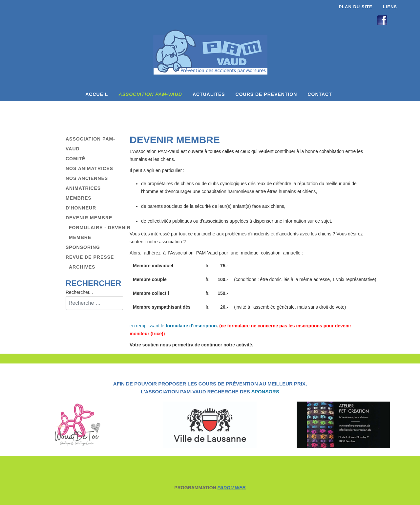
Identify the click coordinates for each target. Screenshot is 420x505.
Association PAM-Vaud (150, 94)
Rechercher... (79, 292)
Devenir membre (89, 218)
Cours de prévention (266, 94)
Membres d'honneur (81, 203)
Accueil (97, 94)
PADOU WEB (232, 488)
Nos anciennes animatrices (87, 183)
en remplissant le (173, 326)
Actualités (209, 94)
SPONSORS (265, 392)
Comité (75, 159)
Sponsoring (83, 247)
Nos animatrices (89, 168)
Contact (320, 94)
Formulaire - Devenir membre (100, 232)
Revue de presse (90, 257)
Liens (390, 7)
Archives (82, 267)
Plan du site (355, 7)
